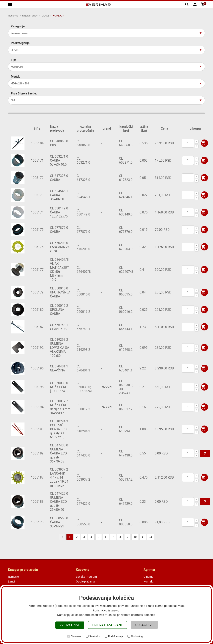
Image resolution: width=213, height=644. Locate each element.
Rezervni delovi (30, 15)
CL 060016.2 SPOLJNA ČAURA (59, 310)
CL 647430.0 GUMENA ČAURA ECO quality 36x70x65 (59, 453)
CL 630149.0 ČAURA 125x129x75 (59, 212)
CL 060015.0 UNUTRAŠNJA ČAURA (60, 292)
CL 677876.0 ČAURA (59, 230)
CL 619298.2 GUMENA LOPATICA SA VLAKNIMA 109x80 (60, 348)
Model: (15, 76)
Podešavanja (116, 636)
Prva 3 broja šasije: (24, 93)
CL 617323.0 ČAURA (59, 178)
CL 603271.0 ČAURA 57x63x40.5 (59, 160)
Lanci (11, 581)
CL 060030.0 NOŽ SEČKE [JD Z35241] (59, 387)
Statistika (95, 636)
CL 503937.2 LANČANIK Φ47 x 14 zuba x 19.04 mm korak (59, 477)
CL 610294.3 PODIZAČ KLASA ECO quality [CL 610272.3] (59, 429)
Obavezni (76, 636)
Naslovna (13, 15)
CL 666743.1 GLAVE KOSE (59, 327)
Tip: (13, 60)
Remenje (13, 577)
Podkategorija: (21, 43)
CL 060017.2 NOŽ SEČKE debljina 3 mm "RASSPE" (60, 407)
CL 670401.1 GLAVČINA (59, 368)
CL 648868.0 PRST (59, 143)
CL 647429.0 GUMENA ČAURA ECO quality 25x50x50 (59, 501)
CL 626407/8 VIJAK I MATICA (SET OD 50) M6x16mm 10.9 (60, 270)
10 (135, 537)
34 (150, 537)
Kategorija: (18, 26)
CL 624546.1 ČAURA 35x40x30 (59, 195)
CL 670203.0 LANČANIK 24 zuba (60, 247)
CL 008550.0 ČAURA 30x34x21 (59, 522)
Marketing (137, 636)
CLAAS (45, 15)
